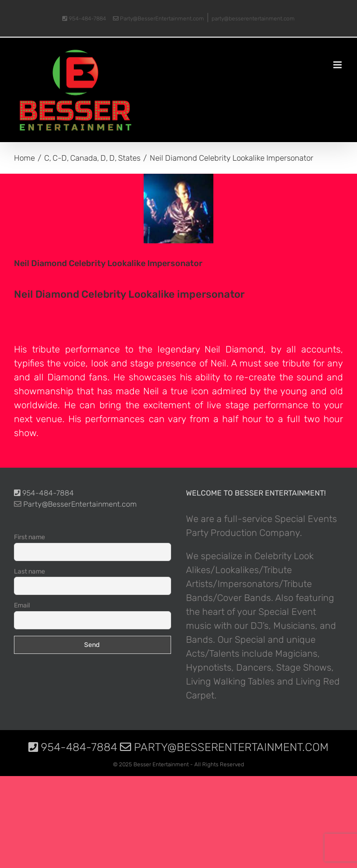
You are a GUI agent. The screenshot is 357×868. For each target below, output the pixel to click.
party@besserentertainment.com (253, 19)
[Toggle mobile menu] (338, 65)
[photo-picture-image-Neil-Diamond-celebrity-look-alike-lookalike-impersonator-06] (178, 209)
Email (22, 605)
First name (30, 537)
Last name (30, 571)
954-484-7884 (84, 19)
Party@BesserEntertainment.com (159, 19)
